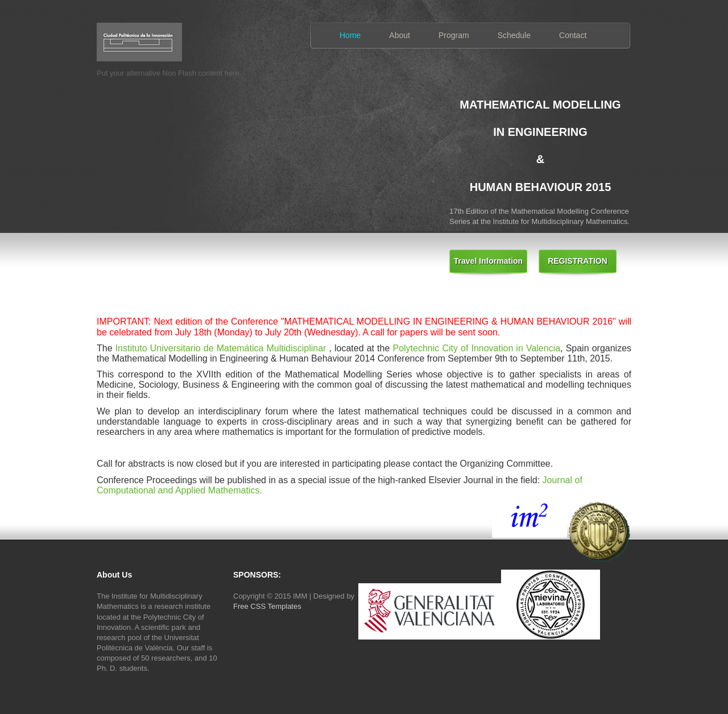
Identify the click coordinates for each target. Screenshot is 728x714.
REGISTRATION (578, 261)
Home (350, 35)
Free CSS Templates (267, 606)
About (400, 35)
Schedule (514, 35)
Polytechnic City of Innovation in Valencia (476, 348)
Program (454, 35)
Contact (573, 35)
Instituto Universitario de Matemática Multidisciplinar (221, 348)
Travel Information (488, 261)
